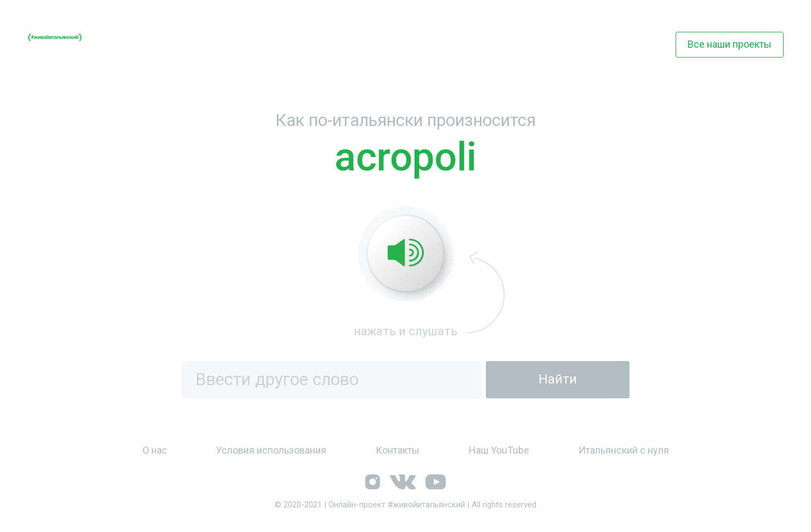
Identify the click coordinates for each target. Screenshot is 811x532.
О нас (155, 450)
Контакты (398, 450)
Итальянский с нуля (624, 450)
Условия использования (271, 450)
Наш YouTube (499, 450)
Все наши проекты (730, 44)
